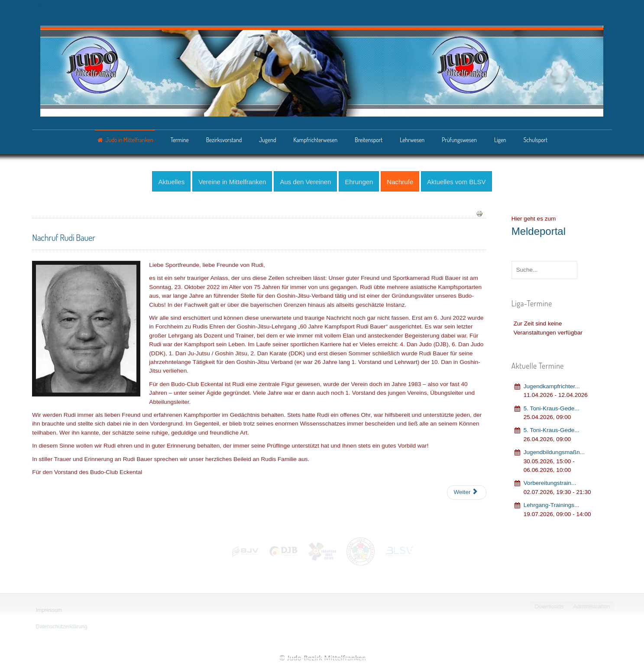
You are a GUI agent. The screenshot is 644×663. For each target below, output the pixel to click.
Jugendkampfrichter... (552, 385)
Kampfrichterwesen (315, 140)
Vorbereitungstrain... (550, 482)
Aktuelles (171, 180)
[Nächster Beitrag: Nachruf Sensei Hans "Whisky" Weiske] (466, 491)
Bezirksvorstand (224, 140)
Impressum (48, 610)
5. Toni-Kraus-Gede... (552, 407)
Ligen (500, 140)
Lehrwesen (412, 140)
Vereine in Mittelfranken (232, 180)
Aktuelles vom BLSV (456, 180)
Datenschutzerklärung (60, 627)
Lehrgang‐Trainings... (552, 503)
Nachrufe (400, 180)
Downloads (550, 606)
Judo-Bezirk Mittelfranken (322, 658)
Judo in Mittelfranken (129, 140)
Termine (180, 140)
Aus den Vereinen (305, 180)
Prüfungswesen (459, 140)
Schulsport (536, 140)
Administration (593, 606)
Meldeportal (539, 229)
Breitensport (369, 140)
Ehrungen (359, 180)
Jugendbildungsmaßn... (554, 451)
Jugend (267, 140)
